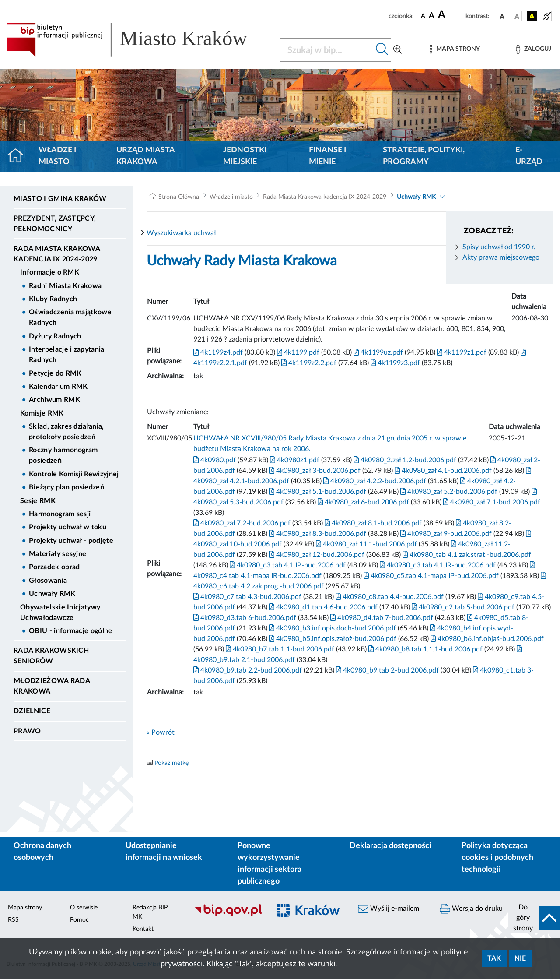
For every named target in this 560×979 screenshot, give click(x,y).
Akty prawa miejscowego (501, 257)
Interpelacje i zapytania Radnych (67, 355)
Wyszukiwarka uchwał (181, 233)
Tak (494, 958)
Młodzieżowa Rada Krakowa (52, 686)
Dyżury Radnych (55, 336)
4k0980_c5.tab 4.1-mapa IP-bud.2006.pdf (430, 576)
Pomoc (79, 920)
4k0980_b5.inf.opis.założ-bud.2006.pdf (332, 639)
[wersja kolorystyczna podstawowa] (502, 16)
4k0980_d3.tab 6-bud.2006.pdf (245, 618)
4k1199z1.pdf (461, 352)
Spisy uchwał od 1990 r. (499, 247)
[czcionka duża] (450, 15)
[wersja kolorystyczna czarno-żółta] (532, 16)
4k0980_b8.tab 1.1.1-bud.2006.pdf (425, 649)
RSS (13, 920)
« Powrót (161, 732)
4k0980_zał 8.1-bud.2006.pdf (372, 523)
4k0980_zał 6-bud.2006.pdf (362, 502)
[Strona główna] (19, 156)
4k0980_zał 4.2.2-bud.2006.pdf (374, 481)
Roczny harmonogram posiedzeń (63, 455)
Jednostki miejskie (245, 156)
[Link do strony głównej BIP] (138, 40)
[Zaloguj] (533, 49)
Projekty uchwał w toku (68, 527)
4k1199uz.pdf (377, 352)
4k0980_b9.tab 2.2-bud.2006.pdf (248, 670)
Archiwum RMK (54, 400)
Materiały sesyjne (58, 554)
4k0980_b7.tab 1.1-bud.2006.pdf (279, 649)
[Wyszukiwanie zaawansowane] (398, 50)
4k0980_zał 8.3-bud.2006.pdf (317, 534)
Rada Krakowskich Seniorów (51, 656)
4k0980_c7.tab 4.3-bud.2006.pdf (247, 597)
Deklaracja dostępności (390, 846)
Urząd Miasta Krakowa (145, 156)
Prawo (27, 731)
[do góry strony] (534, 918)
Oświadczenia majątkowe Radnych (70, 317)
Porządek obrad (54, 567)
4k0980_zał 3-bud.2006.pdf (314, 471)
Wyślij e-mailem (388, 909)
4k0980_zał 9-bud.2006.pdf (445, 534)
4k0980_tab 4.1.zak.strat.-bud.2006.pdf (466, 555)
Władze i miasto (57, 156)
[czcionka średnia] (432, 16)
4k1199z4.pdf (218, 352)
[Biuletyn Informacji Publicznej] (228, 915)
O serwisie (84, 908)
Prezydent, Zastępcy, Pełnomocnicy (55, 224)
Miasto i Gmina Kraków (60, 199)
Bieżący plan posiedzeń (66, 487)
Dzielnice (32, 711)
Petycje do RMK (55, 373)
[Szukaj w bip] (382, 50)
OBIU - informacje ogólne (71, 631)
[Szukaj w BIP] (327, 50)
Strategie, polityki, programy (424, 156)
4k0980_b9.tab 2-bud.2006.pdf (387, 670)
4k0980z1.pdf (294, 460)
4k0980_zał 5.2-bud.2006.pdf (448, 492)
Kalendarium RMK (58, 387)
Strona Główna (179, 197)
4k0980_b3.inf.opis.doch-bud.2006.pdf (332, 628)
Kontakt (143, 929)
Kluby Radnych (53, 299)
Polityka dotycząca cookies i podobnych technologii (497, 858)
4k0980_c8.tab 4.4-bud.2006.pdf (389, 597)
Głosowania (48, 581)
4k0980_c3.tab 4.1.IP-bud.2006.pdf (287, 565)
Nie (520, 958)
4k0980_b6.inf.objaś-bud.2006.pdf (486, 639)
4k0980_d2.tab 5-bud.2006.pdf (462, 607)
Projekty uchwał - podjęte (71, 541)
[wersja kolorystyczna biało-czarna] (517, 16)
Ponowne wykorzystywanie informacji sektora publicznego (269, 864)
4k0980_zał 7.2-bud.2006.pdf (242, 523)
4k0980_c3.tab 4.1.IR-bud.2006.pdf (437, 565)
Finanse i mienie (327, 156)
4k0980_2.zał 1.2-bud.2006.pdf (404, 460)
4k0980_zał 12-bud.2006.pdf (316, 555)
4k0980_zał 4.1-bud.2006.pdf (442, 471)
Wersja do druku (471, 909)
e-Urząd (529, 156)
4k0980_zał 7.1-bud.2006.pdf (491, 502)
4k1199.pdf (297, 352)
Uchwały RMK (52, 594)
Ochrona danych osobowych (42, 852)
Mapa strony (25, 908)
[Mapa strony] (455, 49)
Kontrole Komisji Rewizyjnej (74, 474)
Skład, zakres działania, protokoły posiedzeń (66, 432)
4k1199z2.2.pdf (308, 363)
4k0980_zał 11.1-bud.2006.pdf (366, 544)
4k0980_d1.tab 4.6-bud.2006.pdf (322, 607)
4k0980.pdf (215, 460)
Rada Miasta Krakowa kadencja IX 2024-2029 (57, 254)
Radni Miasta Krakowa (65, 286)
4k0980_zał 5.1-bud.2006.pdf (317, 492)
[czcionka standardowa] (423, 16)
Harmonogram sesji (60, 514)
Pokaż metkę (171, 763)
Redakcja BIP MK (150, 912)
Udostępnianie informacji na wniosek (164, 852)
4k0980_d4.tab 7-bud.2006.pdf (381, 618)
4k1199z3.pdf (394, 363)
